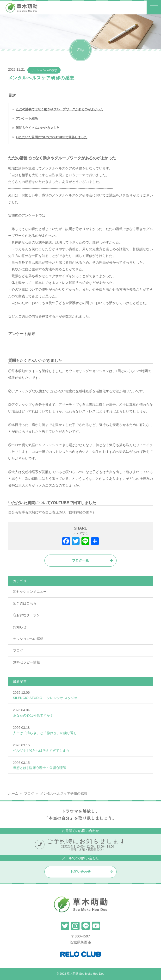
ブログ (18, 650)
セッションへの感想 (44, 70)
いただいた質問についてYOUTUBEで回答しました (52, 137)
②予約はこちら (25, 603)
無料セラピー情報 (26, 662)
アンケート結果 (27, 118)
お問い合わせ (80, 872)
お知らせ (20, 627)
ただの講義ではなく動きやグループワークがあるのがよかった (60, 109)
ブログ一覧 (80, 560)
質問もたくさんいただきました (38, 128)
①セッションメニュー (30, 592)
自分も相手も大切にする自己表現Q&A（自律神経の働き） (52, 512)
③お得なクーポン (26, 615)
